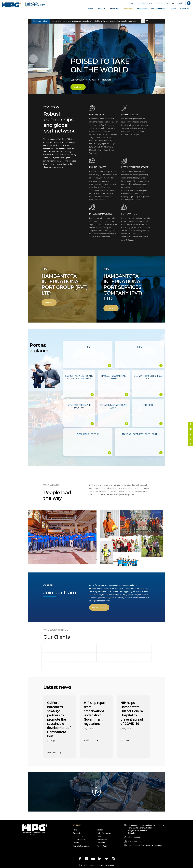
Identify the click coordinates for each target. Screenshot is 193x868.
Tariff (180, 3)
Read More (52, 753)
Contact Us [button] (185, 9)
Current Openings (99, 607)
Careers (76, 843)
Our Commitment (80, 839)
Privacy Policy (102, 846)
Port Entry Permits (144, 3)
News (75, 830)
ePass (130, 3)
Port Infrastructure (104, 833)
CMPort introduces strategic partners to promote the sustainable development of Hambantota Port (59, 719)
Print (147, 20)
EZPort (159, 3)
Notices (100, 830)
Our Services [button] (114, 9)
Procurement (102, 839)
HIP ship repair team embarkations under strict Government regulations (95, 713)
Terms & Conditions (81, 846)
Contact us (101, 843)
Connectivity (77, 833)
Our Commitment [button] (158, 9)
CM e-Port (170, 3)
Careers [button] (173, 9)
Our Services (78, 836)
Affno (112, 865)
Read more (78, 87)
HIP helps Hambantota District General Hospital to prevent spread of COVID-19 (132, 713)
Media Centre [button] (128, 9)
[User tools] (143, 21)
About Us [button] (101, 9)
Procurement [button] (142, 9)
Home (90, 9)
